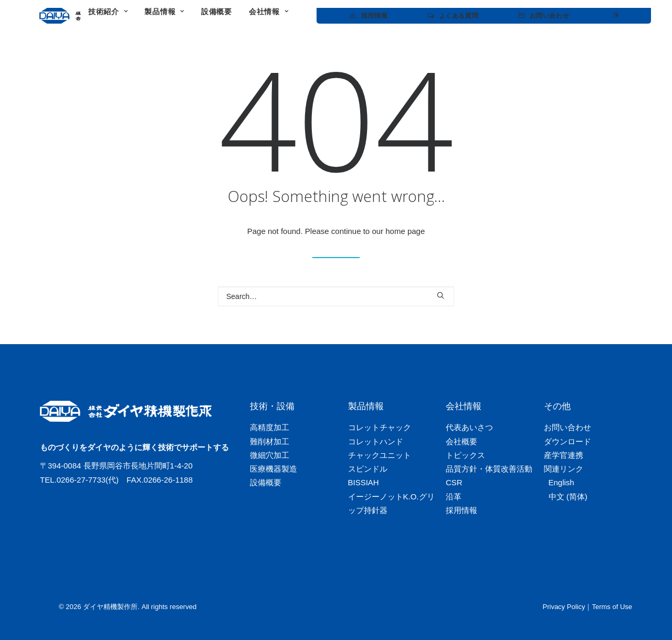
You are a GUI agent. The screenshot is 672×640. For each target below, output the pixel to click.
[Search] (336, 296)
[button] (440, 295)
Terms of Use (612, 607)
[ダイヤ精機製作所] (96, 16)
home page (405, 231)
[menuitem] (194, 16)
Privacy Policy (564, 607)
